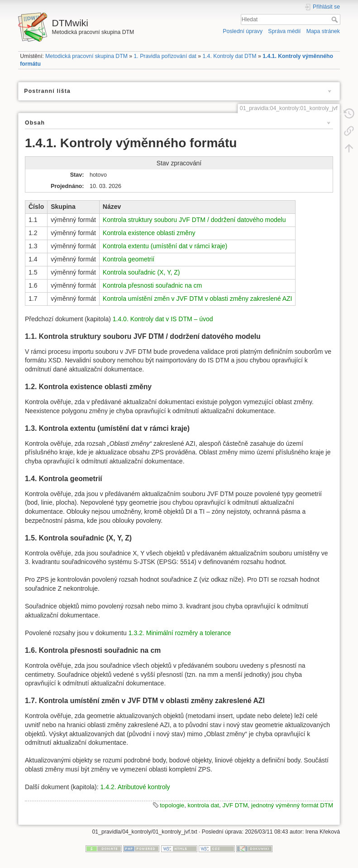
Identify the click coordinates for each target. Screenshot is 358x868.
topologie (172, 805)
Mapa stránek (323, 31)
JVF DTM (235, 805)
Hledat (336, 19)
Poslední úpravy (243, 31)
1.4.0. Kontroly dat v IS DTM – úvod (163, 319)
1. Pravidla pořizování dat (165, 56)
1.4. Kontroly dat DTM (229, 56)
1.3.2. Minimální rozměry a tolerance (180, 633)
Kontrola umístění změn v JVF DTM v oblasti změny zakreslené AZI (198, 299)
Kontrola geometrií (129, 259)
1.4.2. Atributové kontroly (135, 787)
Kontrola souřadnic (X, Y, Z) (141, 272)
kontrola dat (203, 805)
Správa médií (284, 31)
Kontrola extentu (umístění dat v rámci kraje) (165, 246)
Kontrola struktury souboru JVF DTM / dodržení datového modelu (194, 220)
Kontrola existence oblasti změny (149, 233)
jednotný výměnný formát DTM (292, 805)
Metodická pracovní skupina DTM (86, 56)
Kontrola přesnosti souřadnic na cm (152, 285)
